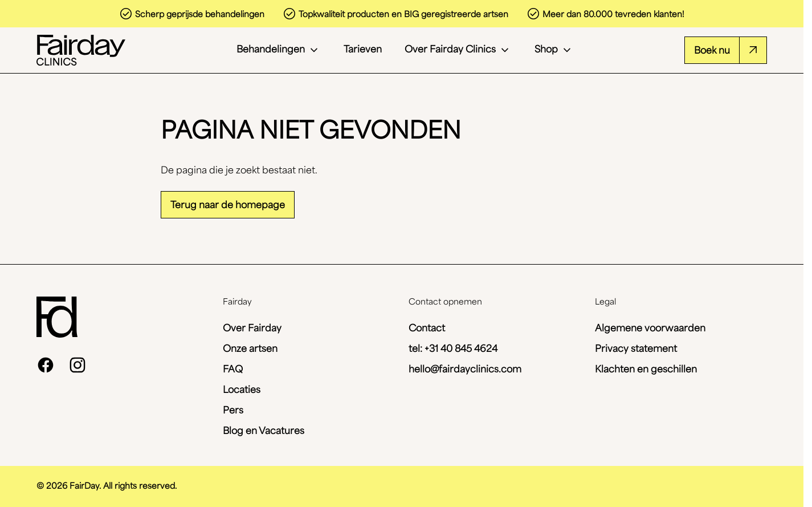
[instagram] (77, 365)
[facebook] (46, 365)
